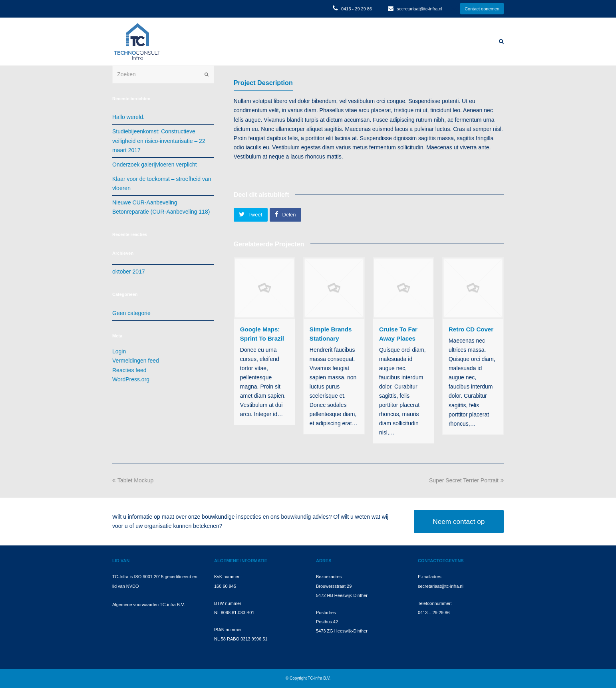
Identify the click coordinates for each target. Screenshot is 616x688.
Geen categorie (131, 313)
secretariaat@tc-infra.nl (419, 9)
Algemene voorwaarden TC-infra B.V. (149, 605)
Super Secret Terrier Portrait (466, 480)
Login (119, 351)
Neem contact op (459, 521)
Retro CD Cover (471, 329)
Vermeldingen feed (136, 361)
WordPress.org (131, 379)
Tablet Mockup (133, 480)
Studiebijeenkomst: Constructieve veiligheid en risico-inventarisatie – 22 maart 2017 (159, 141)
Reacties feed (129, 370)
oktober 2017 (129, 272)
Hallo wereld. (128, 117)
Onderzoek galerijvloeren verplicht (155, 165)
